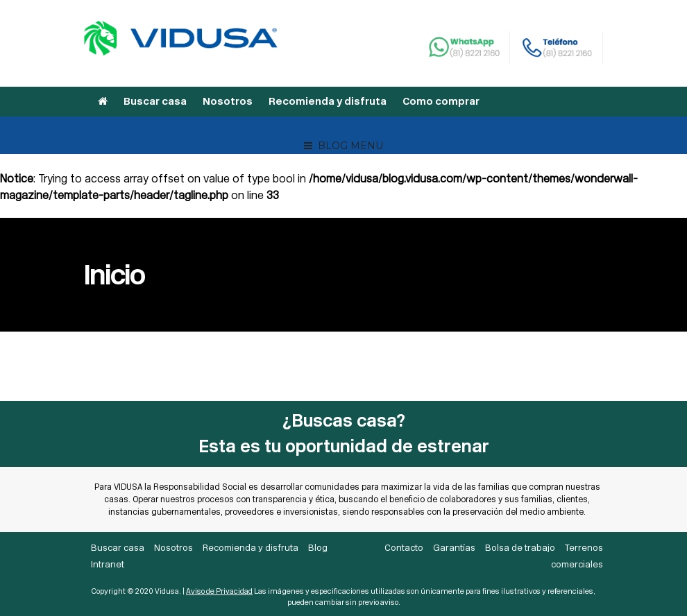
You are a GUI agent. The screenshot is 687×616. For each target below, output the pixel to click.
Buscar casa (155, 101)
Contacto (404, 548)
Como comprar (441, 101)
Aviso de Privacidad (219, 591)
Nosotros (228, 101)
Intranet (108, 564)
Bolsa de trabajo (520, 548)
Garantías (454, 548)
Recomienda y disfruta (328, 101)
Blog (318, 548)
